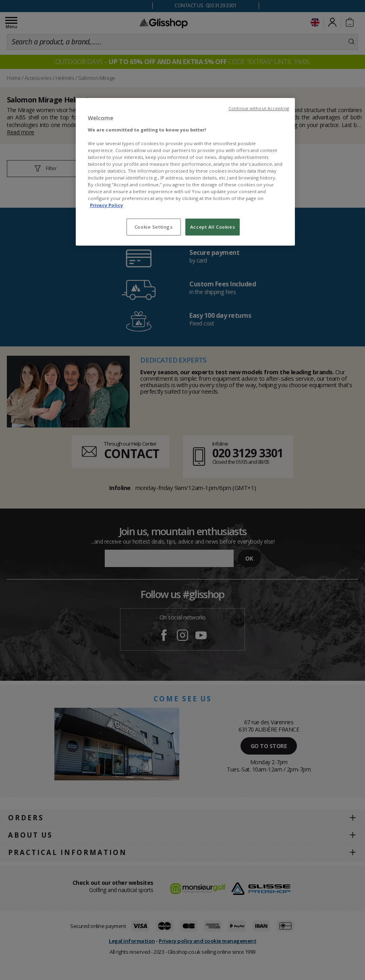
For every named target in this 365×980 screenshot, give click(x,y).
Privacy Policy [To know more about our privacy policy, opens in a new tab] (106, 205)
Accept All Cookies (213, 227)
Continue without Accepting (259, 108)
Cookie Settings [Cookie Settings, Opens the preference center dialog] (154, 227)
